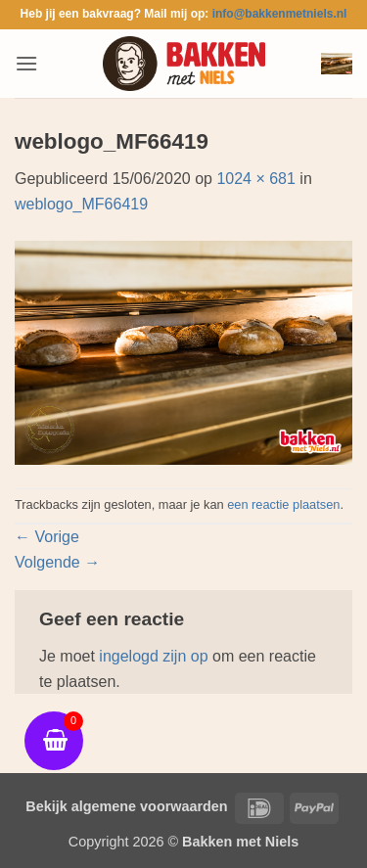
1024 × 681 (256, 179)
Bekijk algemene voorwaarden (126, 806)
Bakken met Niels (240, 842)
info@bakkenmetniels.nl (280, 14)
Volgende (57, 562)
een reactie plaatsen (283, 504)
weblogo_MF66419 (81, 204)
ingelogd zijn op (153, 656)
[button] (26, 63)
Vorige (47, 537)
